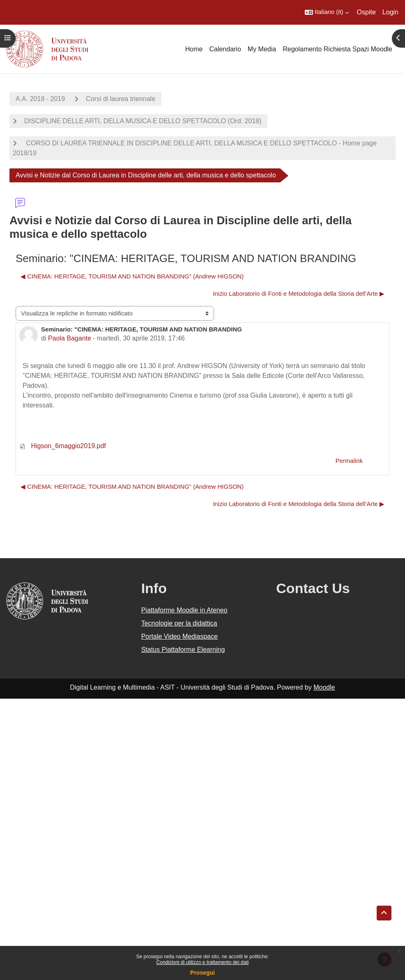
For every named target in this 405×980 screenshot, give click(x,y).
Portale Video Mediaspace (180, 636)
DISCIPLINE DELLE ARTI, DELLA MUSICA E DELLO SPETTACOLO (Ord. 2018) (143, 121)
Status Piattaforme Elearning (183, 650)
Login (390, 12)
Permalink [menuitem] (349, 461)
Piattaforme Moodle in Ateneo (184, 610)
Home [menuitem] (194, 49)
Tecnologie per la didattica (179, 623)
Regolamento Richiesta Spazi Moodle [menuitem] (337, 49)
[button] (327, 12)
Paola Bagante (70, 338)
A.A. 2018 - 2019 (40, 99)
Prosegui (202, 973)
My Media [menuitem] (262, 49)
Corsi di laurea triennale (121, 99)
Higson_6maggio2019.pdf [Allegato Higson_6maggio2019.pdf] (63, 446)
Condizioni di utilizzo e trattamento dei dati (203, 962)
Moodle (324, 687)
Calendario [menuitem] (225, 49)
